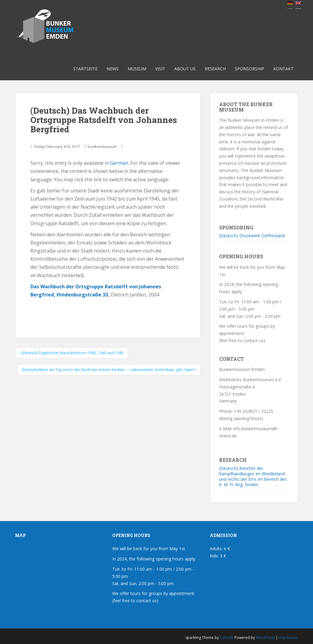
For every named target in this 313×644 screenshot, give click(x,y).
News (113, 69)
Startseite (85, 69)
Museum (137, 69)
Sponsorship (249, 69)
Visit (160, 69)
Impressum (288, 638)
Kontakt (283, 69)
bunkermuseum (102, 146)
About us (185, 69)
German (119, 163)
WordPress (265, 638)
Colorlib (227, 638)
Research (215, 69)
